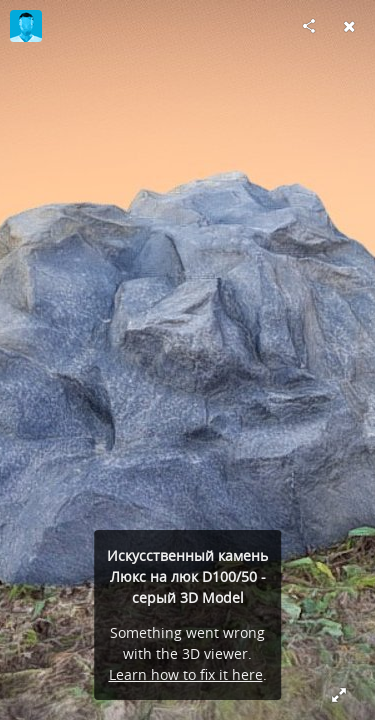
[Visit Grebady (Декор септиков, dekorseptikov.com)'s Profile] (26, 26)
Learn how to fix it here (186, 674)
